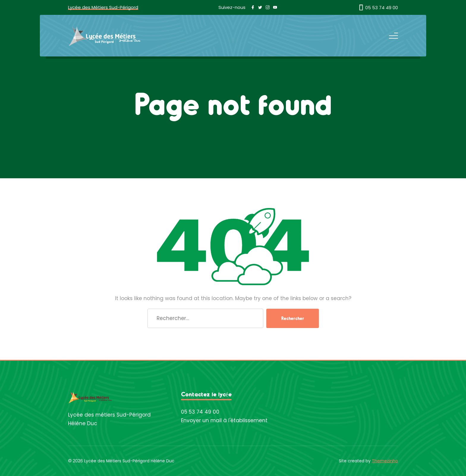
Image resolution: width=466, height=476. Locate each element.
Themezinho (385, 461)
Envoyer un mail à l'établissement (224, 420)
